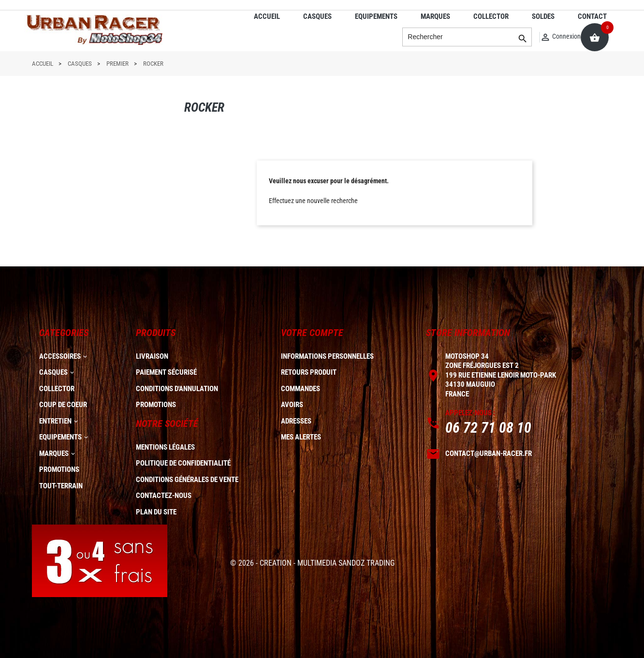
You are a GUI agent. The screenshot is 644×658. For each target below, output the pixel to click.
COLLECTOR (491, 16)
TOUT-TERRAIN (61, 486)
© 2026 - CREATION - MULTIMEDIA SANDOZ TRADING (312, 563)
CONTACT (592, 16)
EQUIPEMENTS (376, 16)
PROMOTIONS (59, 469)
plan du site (156, 512)
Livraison (152, 356)
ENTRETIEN (55, 421)
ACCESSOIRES (60, 356)
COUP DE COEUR (63, 405)
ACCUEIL (267, 16)
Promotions (156, 405)
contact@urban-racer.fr (489, 453)
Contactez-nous (164, 496)
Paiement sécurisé (166, 372)
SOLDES (543, 16)
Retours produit (309, 372)
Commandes (300, 389)
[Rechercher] (467, 37)
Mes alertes (301, 437)
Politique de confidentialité (183, 463)
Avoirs (292, 405)
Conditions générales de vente (187, 480)
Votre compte (312, 333)
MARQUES (435, 16)
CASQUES (317, 16)
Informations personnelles (327, 356)
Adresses (296, 421)
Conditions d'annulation (177, 389)
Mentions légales (165, 447)
